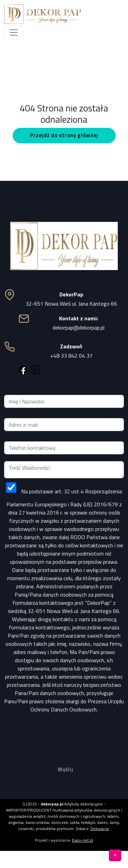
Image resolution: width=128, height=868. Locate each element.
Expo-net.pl (83, 840)
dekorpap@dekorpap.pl (79, 328)
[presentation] (64, 732)
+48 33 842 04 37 (71, 356)
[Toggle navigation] (14, 32)
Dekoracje (100, 829)
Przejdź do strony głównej (64, 135)
